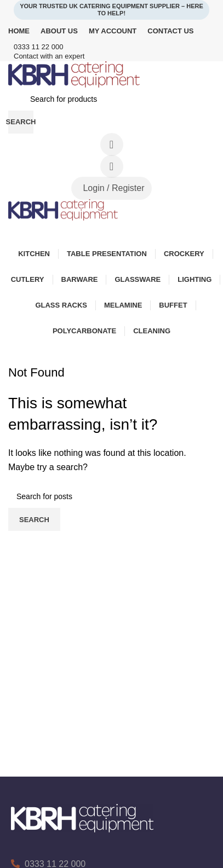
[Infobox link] (112, 47)
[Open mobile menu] (112, 232)
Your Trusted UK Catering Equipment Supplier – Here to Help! (112, 10)
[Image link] (82, 817)
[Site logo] (74, 74)
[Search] (112, 99)
